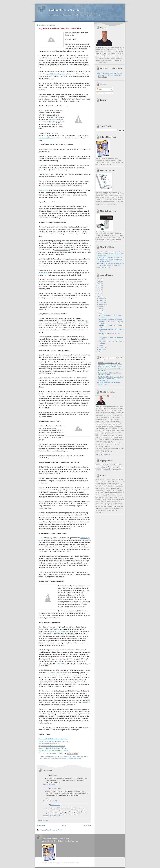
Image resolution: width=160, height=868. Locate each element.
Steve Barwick (113, 396)
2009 (99, 296)
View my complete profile (103, 454)
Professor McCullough (63, 250)
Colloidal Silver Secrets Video (63, 756)
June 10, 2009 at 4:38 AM (51, 784)
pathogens (58, 759)
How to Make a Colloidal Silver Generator (111, 319)
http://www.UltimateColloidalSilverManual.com (54, 741)
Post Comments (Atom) (54, 830)
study (45, 243)
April (101, 313)
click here (87, 728)
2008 (99, 351)
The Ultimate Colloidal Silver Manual (59, 673)
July (100, 309)
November (102, 300)
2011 (99, 292)
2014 (99, 285)
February (102, 347)
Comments (101, 93)
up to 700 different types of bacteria (58, 74)
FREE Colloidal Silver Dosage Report (109, 363)
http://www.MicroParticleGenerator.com (52, 746)
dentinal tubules (55, 120)
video (60, 632)
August (101, 307)
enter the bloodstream (46, 138)
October (102, 302)
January (102, 349)
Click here (60, 664)
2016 (99, 281)
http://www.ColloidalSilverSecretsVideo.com (53, 739)
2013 (99, 287)
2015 (99, 283)
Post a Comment (43, 820)
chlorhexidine (43, 273)
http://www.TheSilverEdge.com (49, 743)
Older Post (87, 826)
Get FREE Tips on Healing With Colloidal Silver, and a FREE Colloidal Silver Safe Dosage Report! (110, 75)
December (102, 298)
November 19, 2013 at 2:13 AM (52, 816)
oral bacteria (44, 759)
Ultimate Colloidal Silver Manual (72, 759)
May (100, 311)
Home (64, 826)
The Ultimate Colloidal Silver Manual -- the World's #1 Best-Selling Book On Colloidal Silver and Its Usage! (110, 260)
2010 (99, 294)
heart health (84, 756)
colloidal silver (49, 756)
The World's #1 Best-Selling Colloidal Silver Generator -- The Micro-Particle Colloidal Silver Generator (111, 379)
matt (52, 775)
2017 (99, 279)
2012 (99, 290)
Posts (99, 89)
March (101, 345)
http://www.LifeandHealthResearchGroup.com (54, 750)
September (102, 304)
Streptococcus (43, 190)
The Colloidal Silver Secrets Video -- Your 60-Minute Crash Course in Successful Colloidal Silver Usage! (111, 254)
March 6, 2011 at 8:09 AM (51, 801)
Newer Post (41, 826)
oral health (51, 759)
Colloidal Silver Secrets (64, 10)
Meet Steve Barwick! (104, 268)
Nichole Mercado (55, 805)
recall (52, 296)
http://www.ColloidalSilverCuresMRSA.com (53, 748)
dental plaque (76, 756)
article (52, 156)
